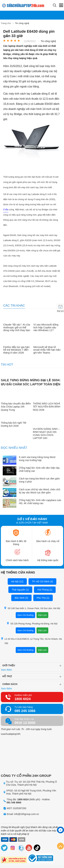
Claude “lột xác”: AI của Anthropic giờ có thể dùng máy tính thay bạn (17, 327)
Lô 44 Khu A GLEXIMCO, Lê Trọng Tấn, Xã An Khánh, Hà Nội (31, 641)
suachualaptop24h (11, 734)
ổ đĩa (6, 210)
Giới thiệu (9, 665)
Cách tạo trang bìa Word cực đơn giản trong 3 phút (39, 480)
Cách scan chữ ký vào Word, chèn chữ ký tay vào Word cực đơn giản (40, 491)
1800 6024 (23, 699)
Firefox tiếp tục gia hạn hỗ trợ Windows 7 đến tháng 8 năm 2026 (16, 350)
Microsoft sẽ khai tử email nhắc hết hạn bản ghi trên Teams (47, 350)
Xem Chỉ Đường (25, 615)
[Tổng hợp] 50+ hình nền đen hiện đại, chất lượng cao (40, 469)
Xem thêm (6, 670)
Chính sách (10, 684)
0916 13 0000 (25, 723)
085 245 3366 (25, 711)
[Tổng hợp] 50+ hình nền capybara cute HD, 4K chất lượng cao (40, 502)
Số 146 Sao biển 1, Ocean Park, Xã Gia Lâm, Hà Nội (32, 608)
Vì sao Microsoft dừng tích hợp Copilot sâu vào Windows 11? (46, 327)
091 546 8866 (14, 803)
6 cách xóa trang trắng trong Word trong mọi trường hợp (37, 459)
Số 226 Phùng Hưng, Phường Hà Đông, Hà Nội (32, 623)
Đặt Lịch (42, 615)
